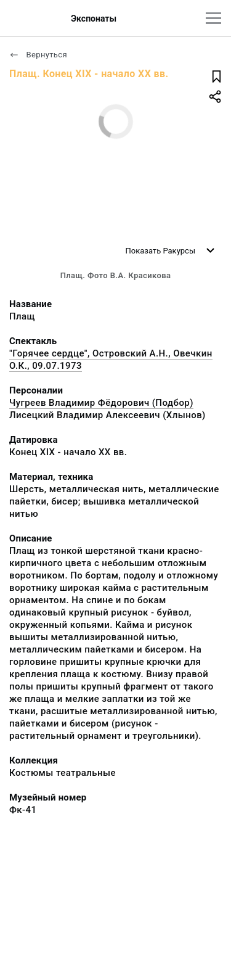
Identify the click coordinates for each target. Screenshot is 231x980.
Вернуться (38, 55)
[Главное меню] (213, 18)
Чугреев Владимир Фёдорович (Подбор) (101, 403)
